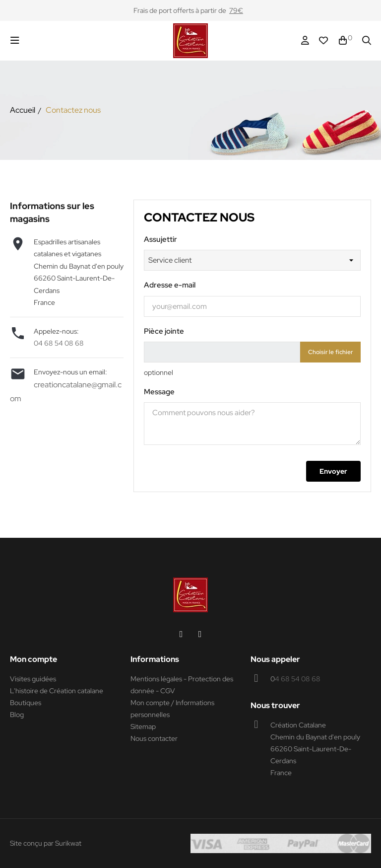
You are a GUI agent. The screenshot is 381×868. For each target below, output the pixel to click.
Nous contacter (154, 738)
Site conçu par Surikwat (46, 843)
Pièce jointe (164, 331)
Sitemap (143, 726)
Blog (17, 715)
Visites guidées (33, 679)
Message (159, 392)
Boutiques (26, 703)
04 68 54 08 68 (59, 343)
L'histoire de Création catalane (57, 691)
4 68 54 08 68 (298, 679)
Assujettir (160, 239)
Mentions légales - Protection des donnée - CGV (182, 685)
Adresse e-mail (170, 285)
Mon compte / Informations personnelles (172, 709)
